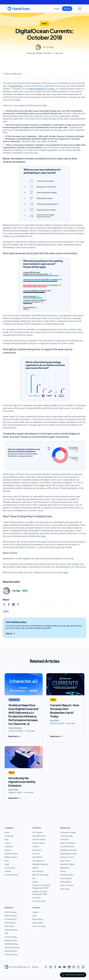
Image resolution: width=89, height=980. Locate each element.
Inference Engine (39, 839)
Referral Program (11, 854)
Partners (8, 850)
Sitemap (35, 967)
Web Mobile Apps (11, 944)
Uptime (35, 882)
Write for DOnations (68, 843)
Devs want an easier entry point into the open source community (40, 253)
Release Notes (66, 882)
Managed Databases (40, 864)
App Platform (37, 857)
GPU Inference (10, 923)
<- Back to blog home (12, 74)
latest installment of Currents (42, 89)
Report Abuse (38, 919)
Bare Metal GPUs (39, 836)
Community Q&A (66, 836)
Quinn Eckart (13, 790)
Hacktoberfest (16, 86)
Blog (6, 839)
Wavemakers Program (69, 854)
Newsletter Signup (67, 864)
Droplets (36, 846)
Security (8, 871)
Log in (57, 9)
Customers (9, 846)
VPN (6, 933)
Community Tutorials (68, 832)
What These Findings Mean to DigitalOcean (27, 516)
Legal (7, 864)
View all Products (39, 901)
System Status (38, 923)
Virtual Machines (11, 951)
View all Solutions (11, 954)
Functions (36, 854)
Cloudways (37, 898)
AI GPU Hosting (10, 912)
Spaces (35, 868)
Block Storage (38, 871)
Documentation (66, 878)
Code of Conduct (67, 885)
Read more (15, 736)
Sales (35, 916)
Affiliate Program (11, 857)
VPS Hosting (9, 926)
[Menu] (80, 9)
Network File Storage (41, 875)
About (7, 832)
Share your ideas (39, 926)
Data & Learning (38, 843)
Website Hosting (11, 930)
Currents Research (67, 846)
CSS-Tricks (64, 839)
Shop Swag (65, 889)
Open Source (65, 861)
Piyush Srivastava (15, 728)
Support (36, 912)
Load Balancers (38, 861)
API (34, 878)
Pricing (63, 871)
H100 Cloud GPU (11, 916)
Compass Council (67, 857)
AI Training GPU (11, 919)
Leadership (9, 836)
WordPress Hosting (12, 948)
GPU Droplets (38, 832)
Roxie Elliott (54, 720)
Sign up (67, 9)
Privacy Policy (10, 868)
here (43, 536)
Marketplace (65, 868)
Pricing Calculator (67, 875)
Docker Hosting (11, 937)
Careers (8, 843)
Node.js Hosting (11, 940)
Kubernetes (37, 850)
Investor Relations (11, 875)
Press (7, 861)
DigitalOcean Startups (68, 850)
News (44, 23)
